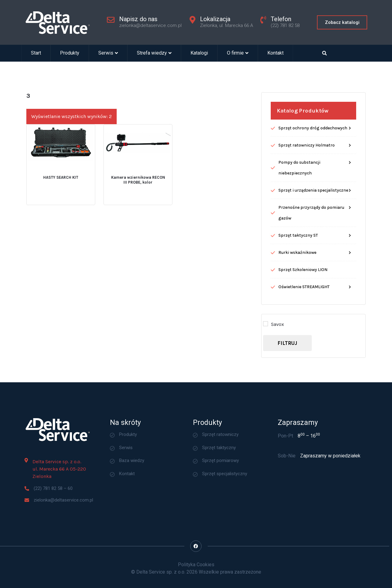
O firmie (238, 53)
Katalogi (199, 53)
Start (36, 53)
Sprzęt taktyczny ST (298, 292)
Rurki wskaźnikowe (297, 309)
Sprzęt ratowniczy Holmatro (307, 202)
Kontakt (275, 53)
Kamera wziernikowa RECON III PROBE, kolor (138, 237)
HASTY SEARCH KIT (61, 234)
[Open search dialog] (325, 53)
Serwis (108, 53)
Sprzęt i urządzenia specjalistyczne (313, 247)
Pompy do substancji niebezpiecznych (299, 225)
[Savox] (266, 381)
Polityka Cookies (196, 565)
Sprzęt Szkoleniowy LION (303, 327)
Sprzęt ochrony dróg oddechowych (313, 185)
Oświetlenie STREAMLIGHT (304, 344)
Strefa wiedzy (154, 53)
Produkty (70, 53)
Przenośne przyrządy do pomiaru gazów (311, 270)
